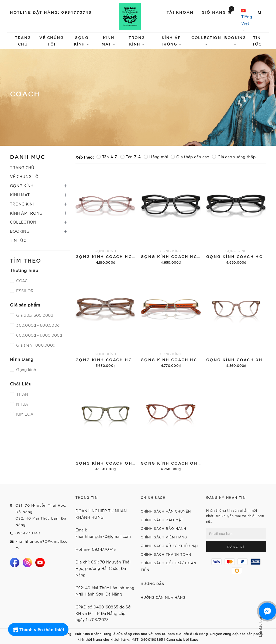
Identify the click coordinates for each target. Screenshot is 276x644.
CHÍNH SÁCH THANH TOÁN (166, 554)
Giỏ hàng (218, 12)
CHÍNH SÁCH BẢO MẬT (162, 520)
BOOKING (235, 40)
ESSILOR (24, 291)
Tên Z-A (131, 157)
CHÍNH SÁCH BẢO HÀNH (163, 528)
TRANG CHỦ (23, 41)
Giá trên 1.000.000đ (35, 345)
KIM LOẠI (25, 414)
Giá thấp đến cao (190, 157)
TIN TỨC (257, 41)
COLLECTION (206, 40)
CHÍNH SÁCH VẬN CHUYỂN (166, 511)
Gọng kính (26, 370)
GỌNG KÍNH (82, 41)
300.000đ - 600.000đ (37, 325)
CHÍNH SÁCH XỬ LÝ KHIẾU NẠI (169, 546)
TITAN (22, 394)
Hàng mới (156, 157)
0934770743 (76, 12)
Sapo (194, 639)
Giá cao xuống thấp (234, 157)
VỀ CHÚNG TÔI (51, 41)
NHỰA (22, 404)
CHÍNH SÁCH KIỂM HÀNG (164, 537)
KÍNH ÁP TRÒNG (171, 41)
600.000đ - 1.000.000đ (39, 335)
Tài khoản (180, 12)
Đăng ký (236, 546)
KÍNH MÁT (109, 41)
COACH (23, 281)
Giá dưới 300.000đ (34, 315)
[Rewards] (38, 629)
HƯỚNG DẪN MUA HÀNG (163, 597)
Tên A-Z (107, 157)
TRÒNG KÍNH (137, 41)
